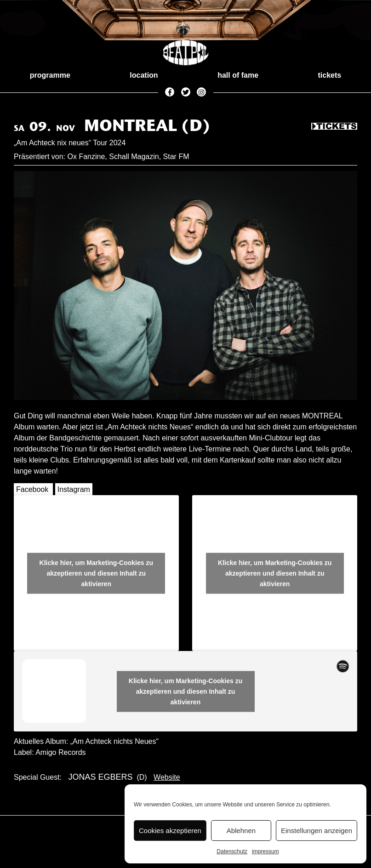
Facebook (32, 489)
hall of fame (238, 75)
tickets (330, 75)
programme (50, 75)
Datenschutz (232, 851)
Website (167, 777)
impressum (265, 851)
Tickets (334, 127)
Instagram (74, 489)
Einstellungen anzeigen (317, 831)
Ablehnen (241, 831)
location (144, 75)
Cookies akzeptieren (170, 831)
